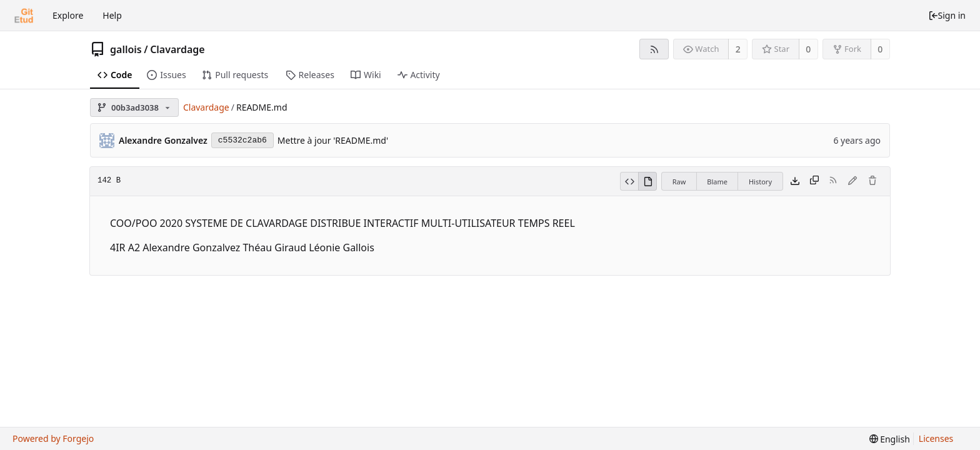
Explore (68, 15)
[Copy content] (814, 181)
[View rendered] (647, 181)
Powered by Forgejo (53, 438)
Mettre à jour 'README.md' (333, 140)
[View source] (629, 181)
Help (112, 15)
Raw (679, 182)
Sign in (947, 15)
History (760, 182)
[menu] (890, 439)
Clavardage (177, 49)
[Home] (24, 16)
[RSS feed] (654, 49)
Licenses (936, 438)
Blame (717, 182)
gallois (126, 49)
